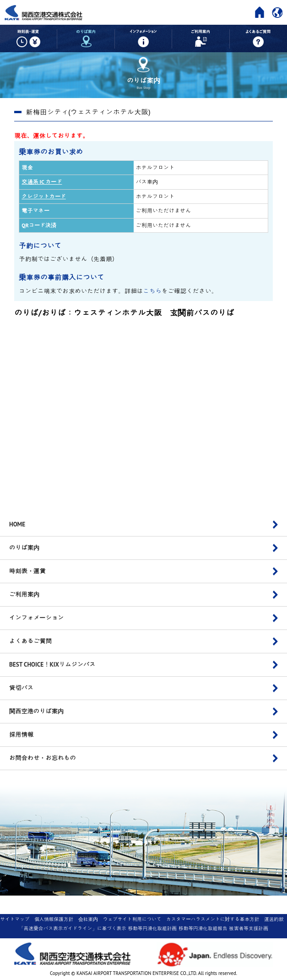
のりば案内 (24, 547)
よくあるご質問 (30, 641)
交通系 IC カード (42, 182)
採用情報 (21, 734)
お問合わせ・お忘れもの (43, 758)
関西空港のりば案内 (36, 711)
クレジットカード (43, 196)
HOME (17, 524)
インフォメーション (36, 618)
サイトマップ (15, 919)
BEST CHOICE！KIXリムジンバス (52, 664)
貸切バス (21, 688)
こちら (153, 291)
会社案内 (88, 919)
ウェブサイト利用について (132, 919)
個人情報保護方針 (54, 919)
